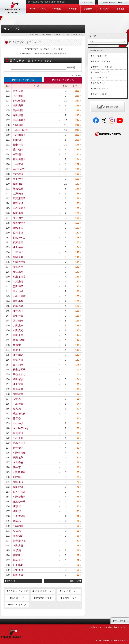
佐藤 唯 (17, 555)
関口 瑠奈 (18, 321)
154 (77, 247)
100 (77, 384)
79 (78, 472)
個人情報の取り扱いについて (117, 627)
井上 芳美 (18, 384)
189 (77, 179)
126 (77, 301)
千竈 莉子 (18, 252)
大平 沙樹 (18, 179)
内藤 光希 (18, 306)
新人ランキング (17, 598)
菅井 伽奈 (18, 150)
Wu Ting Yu (19, 169)
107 (77, 370)
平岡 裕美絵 (19, 262)
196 (77, 145)
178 (77, 194)
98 (78, 389)
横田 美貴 (18, 213)
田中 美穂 (18, 570)
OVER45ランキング (43, 598)
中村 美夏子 (19, 120)
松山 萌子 (18, 140)
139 (77, 277)
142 (77, 272)
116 (77, 326)
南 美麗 (17, 550)
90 (78, 423)
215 (77, 115)
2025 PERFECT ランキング (52, 34)
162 (77, 228)
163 (77, 223)
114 (77, 335)
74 (78, 492)
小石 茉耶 (18, 438)
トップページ (33, 34)
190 (77, 169)
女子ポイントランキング (43, 591)
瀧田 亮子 (18, 106)
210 (77, 130)
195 (77, 150)
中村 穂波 (18, 174)
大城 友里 (18, 394)
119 (77, 321)
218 (77, 106)
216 (77, 110)
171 (77, 208)
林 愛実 (17, 345)
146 (77, 252)
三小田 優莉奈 (20, 130)
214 (77, 120)
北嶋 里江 (18, 228)
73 (78, 497)
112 (77, 355)
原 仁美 (17, 350)
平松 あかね (19, 374)
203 (77, 140)
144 (77, 262)
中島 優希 (18, 404)
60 (78, 541)
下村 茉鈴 (18, 96)
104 (77, 374)
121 (77, 311)
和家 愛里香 (19, 223)
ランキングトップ (100, 56)
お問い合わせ (96, 627)
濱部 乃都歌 (19, 340)
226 (77, 91)
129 (77, 296)
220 (77, 101)
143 (77, 267)
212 (77, 125)
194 (77, 154)
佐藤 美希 (18, 575)
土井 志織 (18, 164)
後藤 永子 (18, 560)
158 (77, 238)
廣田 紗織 (18, 487)
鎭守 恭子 (18, 448)
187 (77, 184)
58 (78, 546)
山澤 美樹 (18, 194)
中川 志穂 (18, 282)
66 (78, 526)
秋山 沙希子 (19, 370)
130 (77, 286)
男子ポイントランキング (17, 591)
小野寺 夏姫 (19, 472)
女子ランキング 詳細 (63, 80)
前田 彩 (17, 511)
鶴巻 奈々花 (19, 541)
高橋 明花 (18, 536)
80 (78, 467)
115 (77, 330)
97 (78, 394)
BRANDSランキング (17, 605)
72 (78, 516)
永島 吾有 (18, 462)
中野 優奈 (18, 154)
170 (77, 213)
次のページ (76, 581)
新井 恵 (17, 467)
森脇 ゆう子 (19, 502)
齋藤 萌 (17, 521)
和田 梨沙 (18, 379)
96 (78, 399)
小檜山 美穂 (19, 296)
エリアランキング (68, 598)
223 (77, 96)
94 (78, 404)
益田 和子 (18, 286)
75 (78, 477)
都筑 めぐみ (19, 238)
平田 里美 (18, 335)
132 (77, 282)
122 (77, 306)
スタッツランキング (69, 591)
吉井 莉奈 (18, 365)
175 (77, 203)
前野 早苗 (18, 301)
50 (78, 570)
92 (78, 409)
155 (77, 242)
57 (78, 550)
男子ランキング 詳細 (23, 80)
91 (78, 414)
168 (77, 218)
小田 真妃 (18, 330)
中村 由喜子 (19, 135)
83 (78, 443)
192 (77, 164)
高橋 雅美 (18, 267)
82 (78, 448)
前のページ (10, 581)
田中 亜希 (18, 316)
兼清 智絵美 (19, 414)
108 (77, 365)
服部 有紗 (18, 360)
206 (77, 135)
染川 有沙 (18, 433)
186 (77, 189)
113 (77, 345)
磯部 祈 (17, 506)
